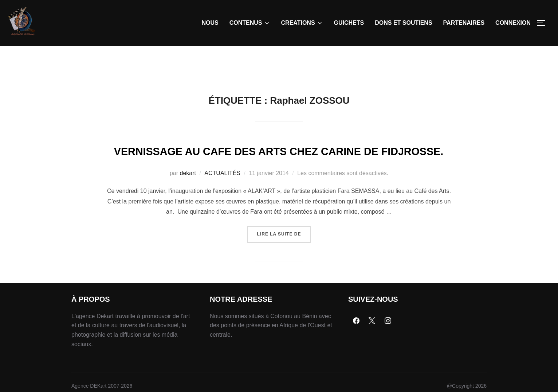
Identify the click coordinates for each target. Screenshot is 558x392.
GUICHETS (349, 23)
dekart (188, 211)
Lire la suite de (284, 270)
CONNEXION (513, 23)
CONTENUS (250, 23)
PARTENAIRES (464, 23)
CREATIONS (302, 23)
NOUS (210, 23)
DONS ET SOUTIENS (403, 23)
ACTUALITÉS (222, 211)
